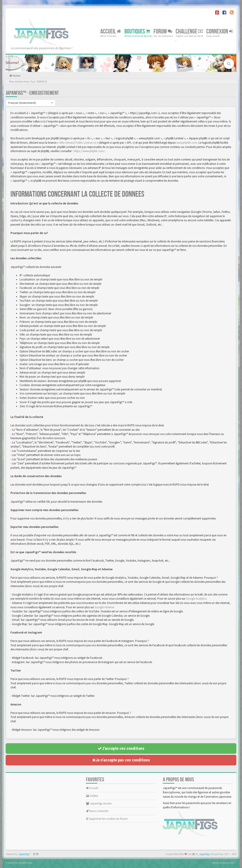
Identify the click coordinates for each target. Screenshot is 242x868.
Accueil (111, 31)
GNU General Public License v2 (78, 143)
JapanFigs (205, 854)
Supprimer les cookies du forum (107, 819)
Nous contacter (97, 811)
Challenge (189, 31)
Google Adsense (104, 607)
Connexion (220, 31)
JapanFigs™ (25, 854)
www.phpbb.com (187, 143)
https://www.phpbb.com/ (89, 151)
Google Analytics (196, 599)
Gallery (92, 796)
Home (16, 76)
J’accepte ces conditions (121, 748)
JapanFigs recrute (99, 803)
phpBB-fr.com (25, 863)
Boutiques (137, 31)
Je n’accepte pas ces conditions (121, 760)
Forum (163, 31)
